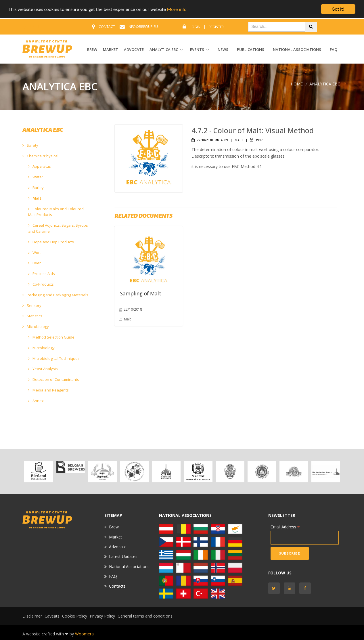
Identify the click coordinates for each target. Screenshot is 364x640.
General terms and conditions (145, 616)
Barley (36, 188)
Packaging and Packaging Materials (55, 295)
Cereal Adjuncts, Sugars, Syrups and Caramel (58, 228)
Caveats (52, 616)
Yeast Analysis (43, 369)
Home (297, 84)
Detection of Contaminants (54, 379)
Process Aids (42, 274)
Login (195, 27)
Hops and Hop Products (51, 242)
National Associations (297, 49)
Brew (114, 527)
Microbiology (36, 326)
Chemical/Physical (40, 156)
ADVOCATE (134, 49)
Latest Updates (123, 556)
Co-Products (41, 284)
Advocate (118, 547)
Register (216, 27)
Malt (35, 198)
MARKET (111, 49)
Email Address (285, 527)
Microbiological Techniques (54, 358)
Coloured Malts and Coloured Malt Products (56, 212)
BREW (92, 49)
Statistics (32, 316)
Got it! (338, 9)
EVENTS (197, 49)
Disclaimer (32, 616)
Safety (30, 145)
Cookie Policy (75, 616)
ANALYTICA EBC (164, 49)
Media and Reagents (48, 390)
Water (36, 177)
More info (177, 9)
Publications (251, 49)
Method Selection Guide (51, 337)
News (223, 49)
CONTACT (107, 27)
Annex (36, 401)
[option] (38, 472)
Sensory (32, 305)
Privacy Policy (102, 616)
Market (116, 537)
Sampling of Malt (141, 293)
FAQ (334, 49)
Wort (35, 253)
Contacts (117, 586)
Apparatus (40, 166)
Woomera (84, 634)
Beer (35, 263)
